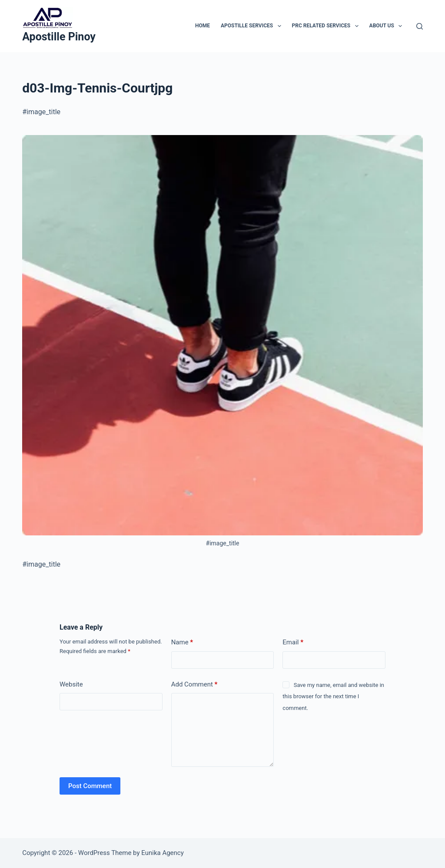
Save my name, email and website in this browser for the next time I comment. (333, 696)
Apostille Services (253, 26)
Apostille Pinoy (59, 37)
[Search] (420, 26)
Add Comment (194, 685)
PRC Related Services (327, 26)
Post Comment (90, 786)
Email (293, 642)
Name (182, 642)
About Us (388, 26)
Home (203, 26)
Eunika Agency (162, 853)
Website (71, 684)
